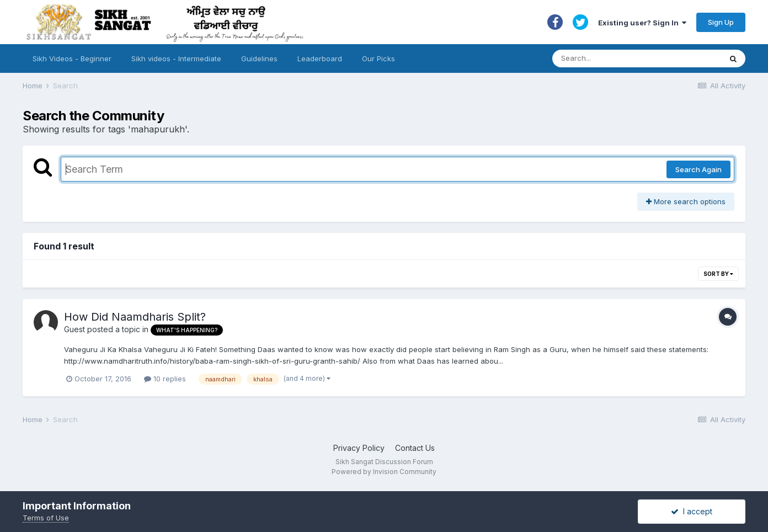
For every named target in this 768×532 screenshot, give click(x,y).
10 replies (165, 379)
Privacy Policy (359, 448)
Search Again (698, 169)
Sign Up (721, 22)
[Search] (626, 58)
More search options (686, 201)
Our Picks (378, 58)
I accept (692, 511)
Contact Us (415, 448)
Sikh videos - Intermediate (176, 58)
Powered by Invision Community (384, 472)
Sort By (718, 274)
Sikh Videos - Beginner (72, 58)
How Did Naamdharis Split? (135, 317)
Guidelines (259, 58)
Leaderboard (320, 58)
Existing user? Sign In (642, 23)
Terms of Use (46, 518)
